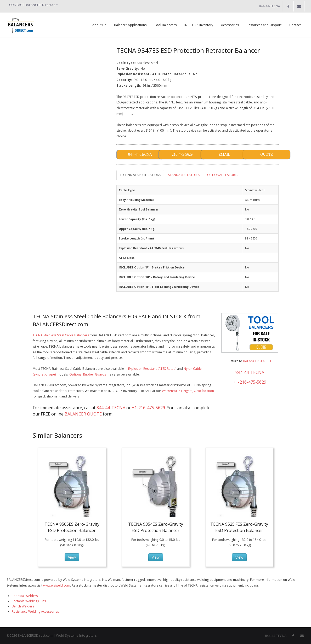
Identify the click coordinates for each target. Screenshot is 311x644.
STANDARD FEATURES (184, 175)
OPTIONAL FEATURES (223, 175)
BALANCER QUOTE (83, 414)
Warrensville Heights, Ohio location (188, 391)
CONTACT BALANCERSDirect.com (34, 5)
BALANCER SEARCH (257, 361)
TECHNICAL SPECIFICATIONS (140, 175)
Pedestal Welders (25, 596)
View (72, 557)
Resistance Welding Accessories (35, 611)
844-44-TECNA (111, 408)
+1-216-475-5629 (148, 408)
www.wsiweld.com (57, 585)
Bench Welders (23, 606)
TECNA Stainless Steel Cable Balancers (61, 335)
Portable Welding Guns (29, 601)
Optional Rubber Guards (88, 374)
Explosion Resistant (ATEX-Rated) (152, 369)
